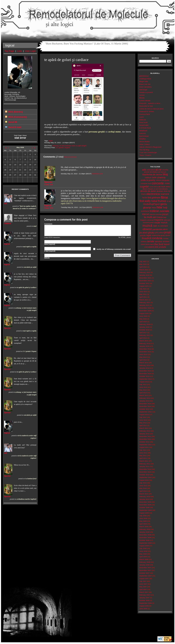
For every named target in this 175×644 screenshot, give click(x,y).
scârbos (144, 241)
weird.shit (153, 247)
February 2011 (145, 464)
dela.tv (145, 189)
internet (146, 214)
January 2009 (144, 532)
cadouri (148, 177)
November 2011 (145, 439)
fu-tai (169, 201)
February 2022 (145, 272)
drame (144, 194)
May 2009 (143, 521)
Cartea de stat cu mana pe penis (151, 109)
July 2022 (143, 261)
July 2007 (143, 581)
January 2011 (144, 466)
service (158, 241)
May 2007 (143, 587)
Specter (7, 328)
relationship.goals (158, 235)
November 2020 (145, 311)
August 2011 (144, 447)
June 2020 (143, 316)
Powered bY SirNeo (147, 111)
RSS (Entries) (16, 112)
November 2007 (145, 570)
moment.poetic (148, 222)
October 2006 (144, 600)
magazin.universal (147, 220)
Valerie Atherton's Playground (150, 147)
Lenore (142, 95)
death (163, 187)
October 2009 (144, 507)
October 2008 (144, 540)
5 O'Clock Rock (145, 128)
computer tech (146, 183)
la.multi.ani (150, 217)
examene (165, 194)
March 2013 (144, 395)
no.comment (163, 226)
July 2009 (143, 516)
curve (152, 187)
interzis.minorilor (156, 214)
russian (166, 238)
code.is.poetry (148, 180)
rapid (51, 141)
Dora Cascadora (145, 87)
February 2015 (145, 343)
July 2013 (143, 384)
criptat (167, 183)
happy (154, 207)
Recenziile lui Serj (146, 106)
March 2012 (144, 428)
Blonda (142, 98)
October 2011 (144, 442)
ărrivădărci (154, 172)
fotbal (154, 201)
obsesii (147, 229)
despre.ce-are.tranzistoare (158, 189)
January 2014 (144, 368)
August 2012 (144, 415)
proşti (168, 232)
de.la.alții (157, 187)
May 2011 (143, 455)
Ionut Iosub (143, 122)
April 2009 (143, 524)
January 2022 (144, 275)
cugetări (144, 187)
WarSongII (143, 90)
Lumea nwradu (145, 101)
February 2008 (145, 562)
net (155, 226)
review (168, 235)
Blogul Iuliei (144, 81)
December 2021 (145, 278)
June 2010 (143, 486)
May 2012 (143, 423)
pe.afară (143, 233)
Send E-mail (15, 127)
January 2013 (144, 401)
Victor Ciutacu (144, 144)
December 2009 (145, 502)
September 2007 (146, 576)
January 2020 (144, 327)
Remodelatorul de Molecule (88, 16)
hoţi (165, 208)
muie (157, 222)
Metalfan (143, 139)
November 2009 (145, 505)
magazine (159, 220)
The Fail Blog (144, 150)
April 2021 (143, 297)
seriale (151, 241)
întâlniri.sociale (159, 211)
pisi (157, 232)
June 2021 (143, 292)
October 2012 (144, 409)
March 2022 (144, 270)
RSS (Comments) (18, 117)
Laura (141, 117)
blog (165, 174)
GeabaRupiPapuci (152, 204)
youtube (162, 247)
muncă (164, 222)
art (159, 172)
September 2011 (146, 445)
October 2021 (144, 283)
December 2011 (145, 436)
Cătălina (8, 223)
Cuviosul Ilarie (145, 114)
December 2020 (145, 308)
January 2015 (144, 346)
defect (168, 187)
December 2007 (145, 568)
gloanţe (147, 208)
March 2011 (144, 461)
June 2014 (143, 354)
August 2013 (144, 382)
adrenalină (151, 170)
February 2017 (145, 335)
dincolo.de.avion (148, 191)
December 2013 (145, 371)
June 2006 (143, 609)
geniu (164, 204)
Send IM (13, 122)
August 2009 (144, 513)
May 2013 (143, 390)
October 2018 (144, 330)
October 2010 (144, 475)
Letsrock (142, 133)
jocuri (165, 214)
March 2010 (144, 494)
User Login (30, 51)
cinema (161, 177)
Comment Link (97, 174)
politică (161, 233)
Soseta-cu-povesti (146, 92)
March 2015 (144, 341)
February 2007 (145, 595)
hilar (160, 207)
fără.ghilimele (154, 198)
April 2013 (143, 393)
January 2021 (144, 305)
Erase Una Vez (145, 84)
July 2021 (143, 289)
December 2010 (145, 469)
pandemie (157, 229)
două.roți (167, 191)
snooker (166, 241)
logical (7, 244)
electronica (153, 194)
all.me (159, 170)
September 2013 (146, 379)
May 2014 (143, 357)
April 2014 (143, 360)
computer (165, 180)
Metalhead (143, 131)
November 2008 (145, 537)
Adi (6, 203)
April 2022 (143, 267)
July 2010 (143, 483)
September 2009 (146, 510)
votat (146, 247)
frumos (162, 201)
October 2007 (144, 573)
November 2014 (145, 352)
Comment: (48, 224)
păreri (165, 229)
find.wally (145, 201)
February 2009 (145, 529)
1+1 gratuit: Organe (63, 148)
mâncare (167, 220)
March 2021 (144, 300)
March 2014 (144, 363)
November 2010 (145, 472)
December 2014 (145, 349)
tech (152, 244)
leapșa (160, 217)
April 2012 (143, 425)
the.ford (159, 244)
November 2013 (145, 374)
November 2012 (145, 406)
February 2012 (145, 431)
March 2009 (144, 527)
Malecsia (143, 120)
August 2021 (144, 286)
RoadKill (146, 238)
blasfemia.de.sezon (152, 174)
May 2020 (143, 319)
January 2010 (144, 499)
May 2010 (143, 488)
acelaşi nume (114, 132)
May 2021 (143, 294)
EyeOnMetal (144, 136)
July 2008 (143, 548)
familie (145, 198)
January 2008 (144, 565)
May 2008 (143, 554)
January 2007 (144, 598)
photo (151, 233)
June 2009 (143, 518)
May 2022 (143, 264)
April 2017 (143, 333)
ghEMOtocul (144, 76)
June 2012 (143, 420)
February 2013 (145, 398)
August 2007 (144, 578)
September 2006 (146, 603)
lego (165, 217)
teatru (148, 244)
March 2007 (144, 592)
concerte (158, 183)
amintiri (147, 172)
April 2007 (143, 589)
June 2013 (143, 387)
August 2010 (144, 480)
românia (157, 238)
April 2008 (143, 557)
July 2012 (143, 417)
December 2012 (145, 404)
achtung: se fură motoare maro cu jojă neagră (69, 146)
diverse (160, 191)
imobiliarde (145, 211)
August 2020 (144, 313)
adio (144, 170)
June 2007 (143, 584)
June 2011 (143, 453)
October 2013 (144, 376)
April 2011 (143, 458)
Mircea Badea (144, 142)
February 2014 (145, 365)
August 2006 (144, 606)
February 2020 (145, 324)
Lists (20, 51)
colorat (158, 180)
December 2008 (145, 535)
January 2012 (144, 434)
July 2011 (143, 450)
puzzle (143, 235)
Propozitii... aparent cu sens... (150, 103)
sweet (143, 244)
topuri (167, 244)
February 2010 (145, 496)
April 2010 (143, 491)
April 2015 (143, 338)
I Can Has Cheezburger (148, 152)
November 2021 (145, 281)
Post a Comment (70, 157)
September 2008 (146, 543)
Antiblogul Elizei (145, 79)
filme (164, 197)
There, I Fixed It (145, 155)
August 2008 (144, 546)
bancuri (163, 172)
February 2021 (145, 302)
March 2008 (144, 559)
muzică (147, 226)
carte (154, 177)
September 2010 (146, 477)
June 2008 (143, 551)
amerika (165, 170)
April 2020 (143, 322)
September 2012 (146, 412)
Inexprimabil (144, 125)
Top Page (9, 51)
